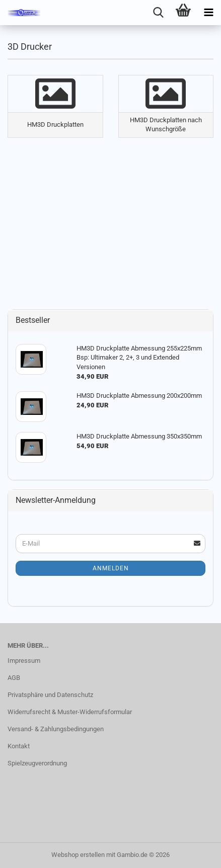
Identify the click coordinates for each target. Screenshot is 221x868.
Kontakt (19, 746)
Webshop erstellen (78, 855)
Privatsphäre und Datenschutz (50, 695)
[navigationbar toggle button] (208, 13)
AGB (14, 678)
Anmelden (111, 568)
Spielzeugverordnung (37, 763)
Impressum (24, 661)
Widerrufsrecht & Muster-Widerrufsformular (70, 712)
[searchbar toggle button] (158, 13)
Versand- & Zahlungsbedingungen (56, 729)
